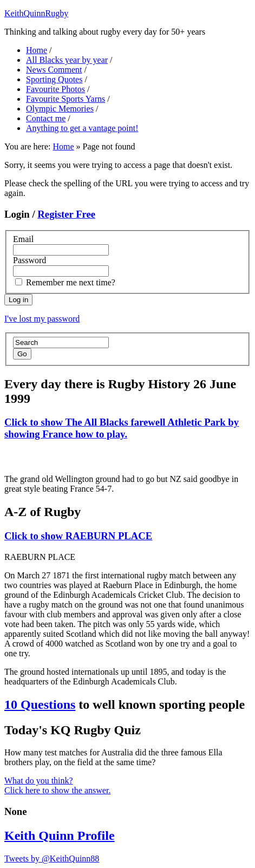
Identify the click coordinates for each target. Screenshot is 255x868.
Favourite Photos (55, 89)
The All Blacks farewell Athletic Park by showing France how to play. (122, 428)
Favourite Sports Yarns (66, 99)
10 (40, 704)
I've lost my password (42, 319)
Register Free (66, 214)
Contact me (46, 118)
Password (30, 260)
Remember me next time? (71, 282)
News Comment (54, 70)
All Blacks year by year (67, 60)
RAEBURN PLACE (78, 536)
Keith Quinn (60, 836)
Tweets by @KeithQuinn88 (52, 859)
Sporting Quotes (54, 79)
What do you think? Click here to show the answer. (57, 785)
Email (23, 239)
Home (37, 50)
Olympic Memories (60, 109)
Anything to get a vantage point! (82, 128)
